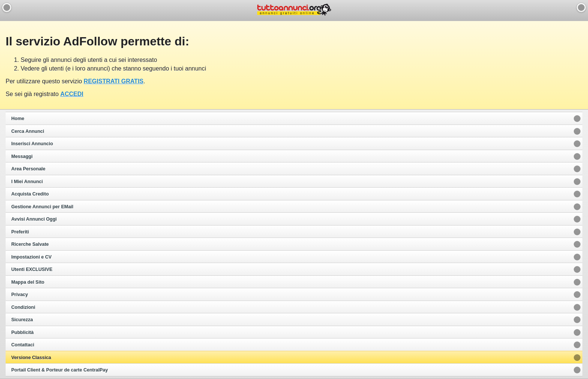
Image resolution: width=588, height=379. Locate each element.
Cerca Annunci (28, 131)
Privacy (19, 295)
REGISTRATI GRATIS (113, 81)
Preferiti (20, 232)
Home (18, 119)
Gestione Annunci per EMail (42, 207)
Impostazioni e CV (31, 257)
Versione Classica (31, 358)
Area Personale (28, 169)
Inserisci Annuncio (32, 144)
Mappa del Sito (28, 282)
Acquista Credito (30, 194)
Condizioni (23, 307)
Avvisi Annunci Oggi (34, 219)
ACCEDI (72, 94)
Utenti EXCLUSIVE (32, 269)
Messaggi (22, 156)
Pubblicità (22, 332)
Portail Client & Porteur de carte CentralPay (60, 370)
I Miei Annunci (27, 182)
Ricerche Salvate (30, 244)
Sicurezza (22, 320)
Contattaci (23, 345)
